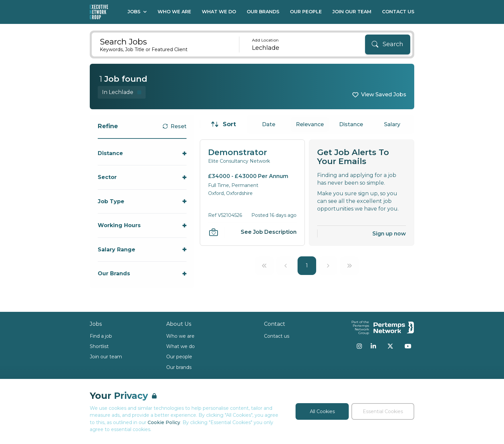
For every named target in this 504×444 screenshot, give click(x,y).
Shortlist (99, 346)
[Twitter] (390, 346)
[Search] (388, 44)
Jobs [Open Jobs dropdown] (137, 12)
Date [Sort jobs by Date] (269, 124)
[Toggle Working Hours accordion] (142, 225)
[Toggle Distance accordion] (142, 153)
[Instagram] (359, 346)
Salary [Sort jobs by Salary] (392, 124)
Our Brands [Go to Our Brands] (263, 12)
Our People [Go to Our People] (306, 12)
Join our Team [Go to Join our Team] (352, 12)
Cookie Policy (164, 422)
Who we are (180, 336)
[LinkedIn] (373, 346)
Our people (179, 357)
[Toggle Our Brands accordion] (142, 273)
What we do (181, 346)
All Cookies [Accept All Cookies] (322, 411)
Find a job (101, 336)
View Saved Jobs (384, 94)
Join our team (106, 357)
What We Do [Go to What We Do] (219, 12)
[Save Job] (213, 232)
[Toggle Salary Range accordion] (142, 250)
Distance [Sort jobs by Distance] (351, 124)
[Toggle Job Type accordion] (142, 201)
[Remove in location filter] (122, 92)
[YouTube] (408, 346)
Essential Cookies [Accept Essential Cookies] (383, 411)
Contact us (277, 336)
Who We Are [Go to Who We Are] (174, 12)
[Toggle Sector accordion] (142, 177)
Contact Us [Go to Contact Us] (398, 12)
